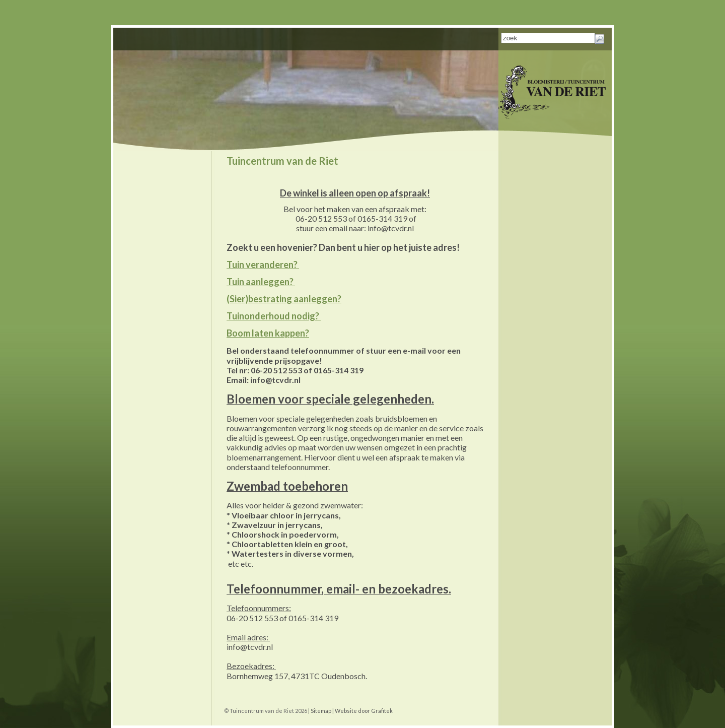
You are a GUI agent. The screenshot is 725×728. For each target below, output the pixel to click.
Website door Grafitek (364, 711)
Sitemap (321, 711)
